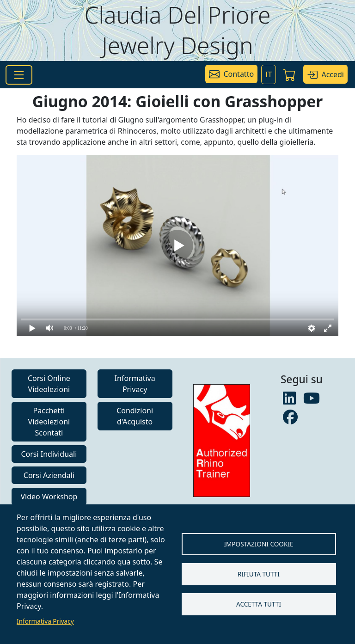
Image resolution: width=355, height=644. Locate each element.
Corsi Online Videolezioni (49, 384)
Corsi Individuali (49, 454)
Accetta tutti (259, 604)
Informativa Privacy (45, 621)
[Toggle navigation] (19, 75)
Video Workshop (49, 497)
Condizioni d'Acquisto (135, 416)
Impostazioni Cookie (258, 544)
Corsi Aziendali (49, 475)
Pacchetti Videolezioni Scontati (49, 422)
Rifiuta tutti (259, 574)
